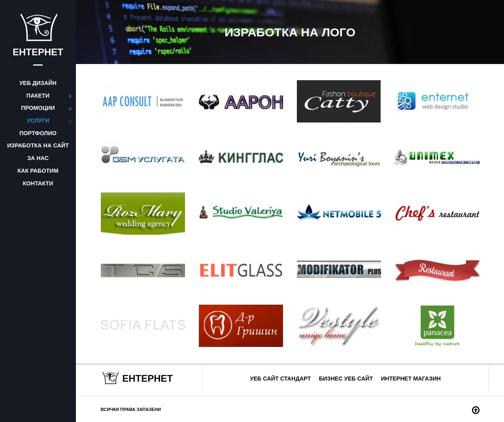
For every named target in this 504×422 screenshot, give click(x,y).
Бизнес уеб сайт (346, 379)
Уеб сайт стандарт (280, 379)
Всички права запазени (131, 409)
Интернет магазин (411, 379)
